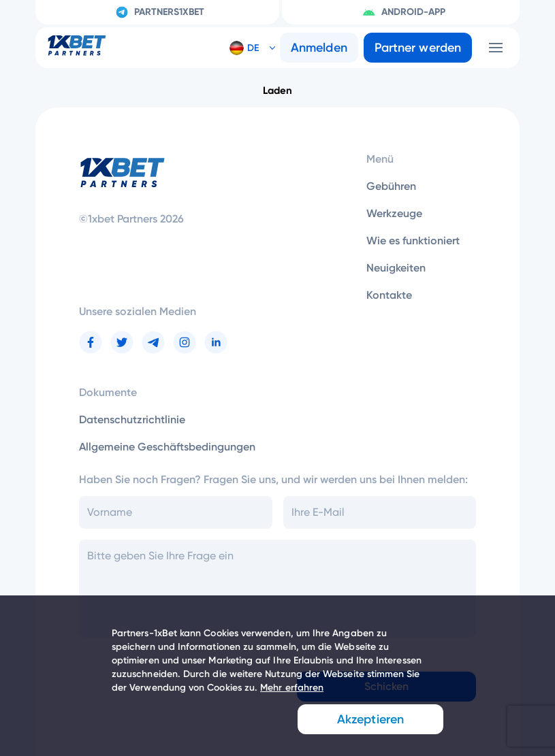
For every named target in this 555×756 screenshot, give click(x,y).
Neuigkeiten (396, 268)
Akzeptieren (370, 719)
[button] (247, 48)
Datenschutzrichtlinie (132, 420)
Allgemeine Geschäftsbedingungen (167, 447)
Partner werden (418, 48)
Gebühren (391, 186)
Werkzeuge (394, 213)
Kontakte (389, 295)
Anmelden (319, 48)
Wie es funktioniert (413, 241)
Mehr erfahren (292, 688)
